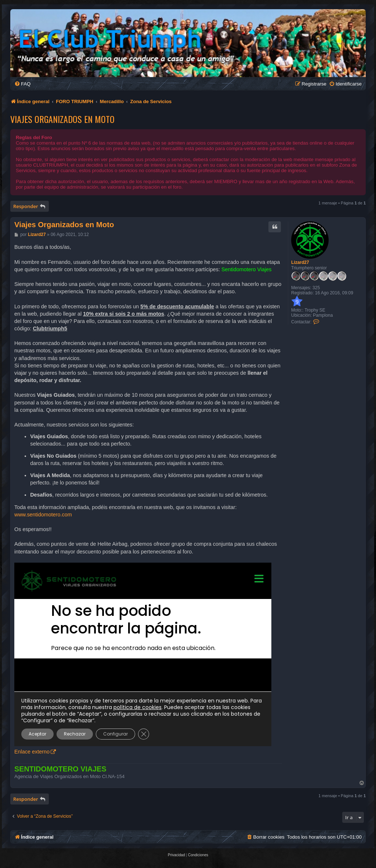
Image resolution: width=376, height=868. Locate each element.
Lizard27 (300, 262)
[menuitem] (22, 84)
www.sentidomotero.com (43, 515)
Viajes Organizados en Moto (62, 119)
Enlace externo (32, 752)
